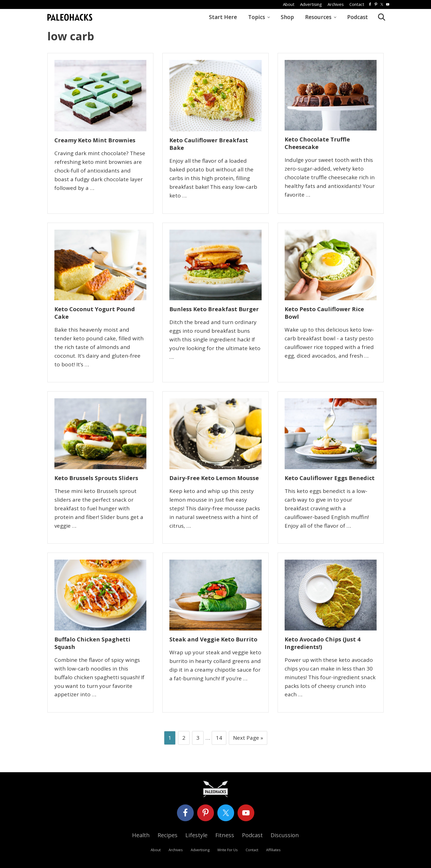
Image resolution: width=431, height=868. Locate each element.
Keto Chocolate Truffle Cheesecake (317, 143)
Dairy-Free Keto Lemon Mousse (214, 478)
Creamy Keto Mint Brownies (95, 140)
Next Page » (248, 739)
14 (219, 739)
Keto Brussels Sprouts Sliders (96, 478)
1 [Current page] (170, 739)
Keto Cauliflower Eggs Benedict (330, 478)
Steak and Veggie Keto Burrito (213, 639)
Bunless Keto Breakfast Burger (214, 309)
